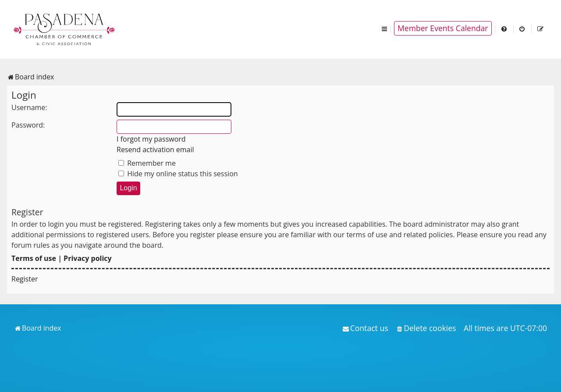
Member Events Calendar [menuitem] (443, 28)
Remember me (147, 163)
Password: (28, 125)
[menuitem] (504, 28)
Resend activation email (155, 150)
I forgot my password (151, 139)
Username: (29, 107)
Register (25, 279)
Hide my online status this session (178, 174)
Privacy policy (88, 258)
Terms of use (34, 258)
